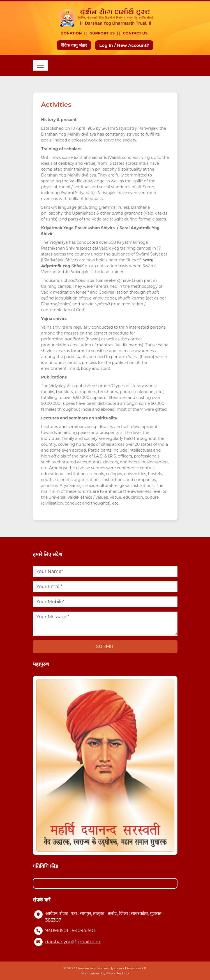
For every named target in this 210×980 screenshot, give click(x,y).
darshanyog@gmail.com (73, 942)
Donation (71, 33)
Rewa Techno (117, 973)
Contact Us (135, 33)
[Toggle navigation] (40, 65)
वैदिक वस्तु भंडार (74, 45)
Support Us (102, 33)
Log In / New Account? (124, 45)
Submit (105, 646)
